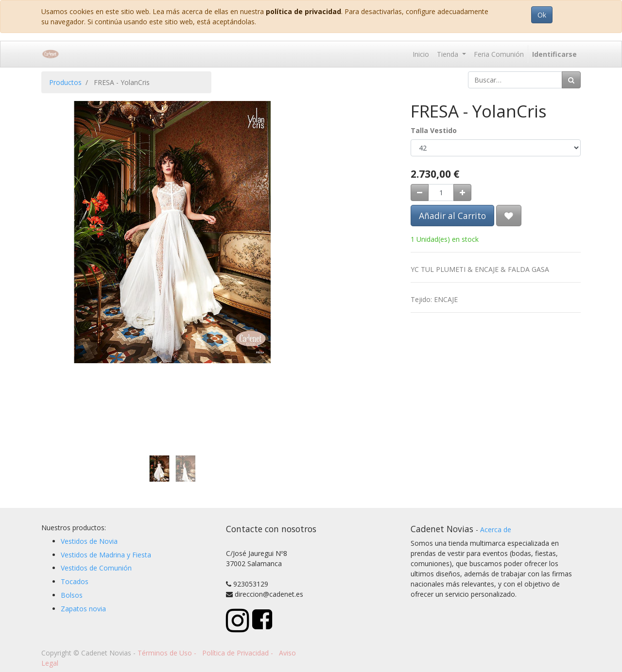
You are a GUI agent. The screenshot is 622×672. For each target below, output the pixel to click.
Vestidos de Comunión (96, 568)
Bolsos (72, 595)
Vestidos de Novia (89, 541)
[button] (61, 198)
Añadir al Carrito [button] (452, 216)
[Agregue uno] (462, 193)
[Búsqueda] (571, 80)
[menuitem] (421, 54)
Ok (542, 15)
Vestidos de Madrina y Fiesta (106, 555)
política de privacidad (303, 11)
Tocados (75, 581)
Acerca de (496, 529)
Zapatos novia (83, 609)
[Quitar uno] (420, 193)
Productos (65, 82)
